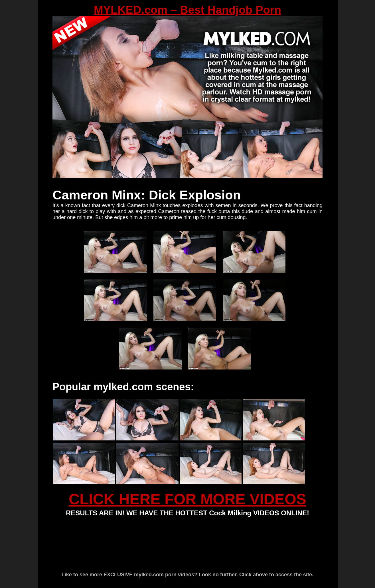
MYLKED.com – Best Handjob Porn (187, 10)
